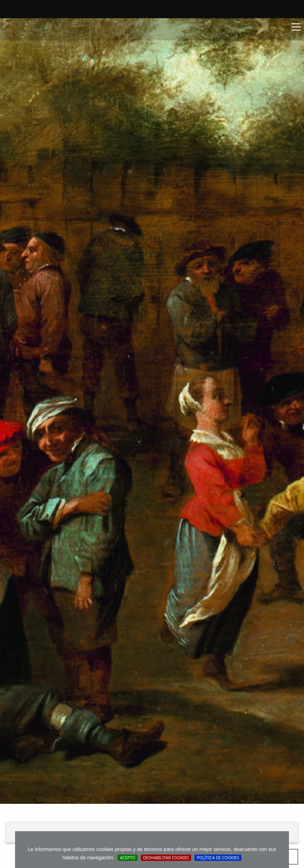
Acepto (127, 858)
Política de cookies (218, 858)
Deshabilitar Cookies (166, 858)
